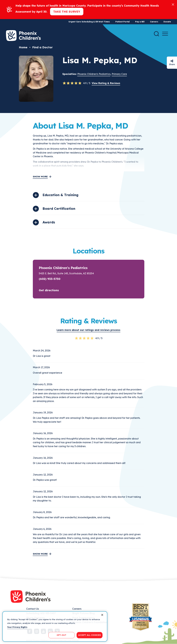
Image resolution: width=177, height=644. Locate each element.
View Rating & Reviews (106, 83)
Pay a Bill (140, 22)
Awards (49, 222)
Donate (167, 22)
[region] (55, 626)
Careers (154, 22)
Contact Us (33, 609)
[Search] (156, 34)
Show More (40, 177)
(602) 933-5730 (50, 279)
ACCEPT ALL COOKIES (90, 635)
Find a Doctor (42, 47)
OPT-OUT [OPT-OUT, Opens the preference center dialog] (61, 635)
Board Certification (59, 209)
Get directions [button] (49, 290)
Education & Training (60, 195)
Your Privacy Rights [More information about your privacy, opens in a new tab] (17, 627)
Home (23, 47)
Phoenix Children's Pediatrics (94, 74)
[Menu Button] (165, 34)
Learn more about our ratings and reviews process (88, 330)
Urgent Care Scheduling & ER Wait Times (89, 22)
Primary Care (119, 74)
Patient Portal (123, 22)
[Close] (173, 4)
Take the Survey (67, 12)
